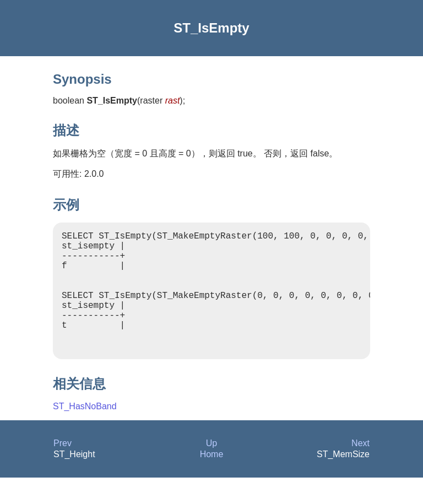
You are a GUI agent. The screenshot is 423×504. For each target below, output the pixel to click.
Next (360, 470)
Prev (63, 470)
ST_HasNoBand (85, 433)
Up (211, 470)
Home (212, 481)
